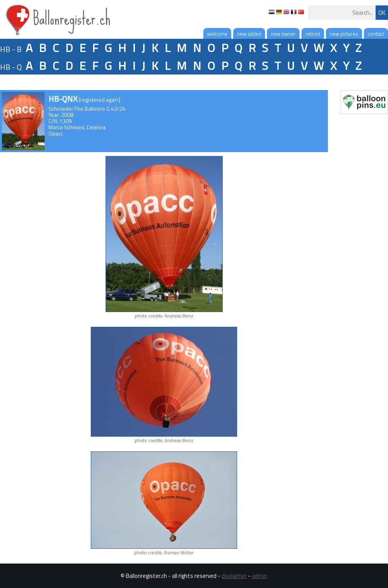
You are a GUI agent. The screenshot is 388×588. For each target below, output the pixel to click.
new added (249, 34)
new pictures (344, 34)
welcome (217, 34)
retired (313, 34)
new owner (283, 34)
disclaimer (234, 576)
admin (260, 576)
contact (376, 34)
